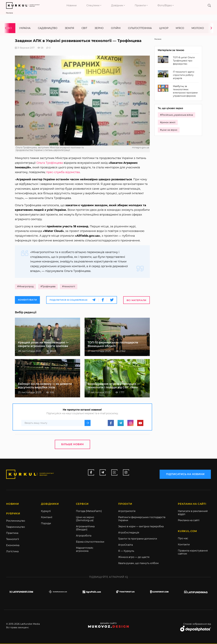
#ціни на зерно (169, 130)
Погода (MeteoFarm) (89, 511)
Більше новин (73, 444)
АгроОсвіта (125, 545)
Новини (72, 5)
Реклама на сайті (189, 521)
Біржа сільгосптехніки (90, 542)
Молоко (198, 28)
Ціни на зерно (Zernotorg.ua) (85, 519)
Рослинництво (16, 521)
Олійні (116, 28)
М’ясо (180, 28)
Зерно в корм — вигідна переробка (141, 527)
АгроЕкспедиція (129, 533)
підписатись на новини (185, 474)
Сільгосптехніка (140, 28)
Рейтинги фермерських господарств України (142, 519)
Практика (12, 533)
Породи (46, 524)
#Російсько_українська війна (176, 115)
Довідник (118, 5)
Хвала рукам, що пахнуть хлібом (138, 563)
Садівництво (48, 28)
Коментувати (27, 300)
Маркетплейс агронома (85, 550)
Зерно (99, 28)
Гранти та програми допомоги (138, 539)
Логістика (12, 552)
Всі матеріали (137, 300)
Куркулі (46, 511)
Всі (10, 28)
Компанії (47, 518)
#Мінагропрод (25, 287)
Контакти (184, 545)
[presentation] (7, 28)
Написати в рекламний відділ (193, 513)
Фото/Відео (166, 5)
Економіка (13, 546)
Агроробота (84, 536)
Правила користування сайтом (193, 552)
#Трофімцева (48, 287)
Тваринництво (15, 527)
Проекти (141, 5)
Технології (13, 539)
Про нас (183, 539)
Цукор (164, 28)
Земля (69, 28)
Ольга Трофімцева (50, 163)
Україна (25, 28)
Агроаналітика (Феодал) (85, 528)
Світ (84, 28)
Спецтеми (94, 5)
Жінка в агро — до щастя (134, 557)
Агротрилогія (127, 511)
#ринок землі (168, 123)
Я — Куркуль (126, 551)
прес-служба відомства (63, 172)
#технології (69, 287)
